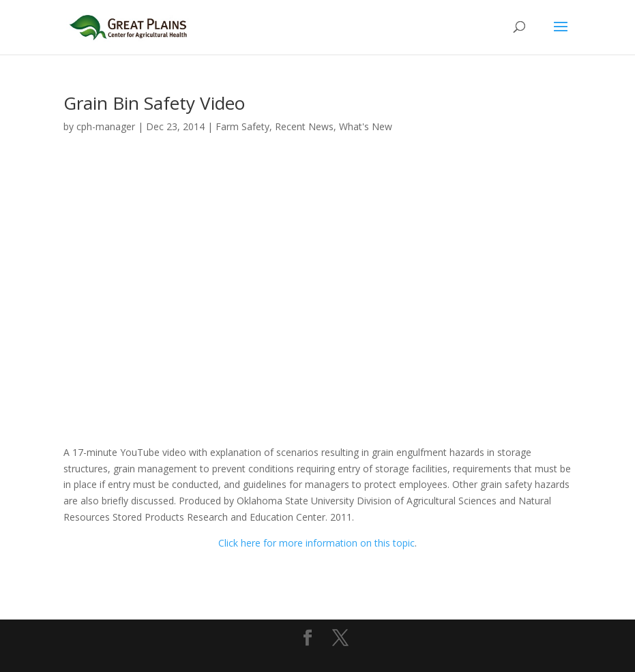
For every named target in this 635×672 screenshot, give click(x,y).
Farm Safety (242, 126)
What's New (366, 126)
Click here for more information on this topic (316, 543)
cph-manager (106, 126)
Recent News (304, 126)
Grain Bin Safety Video (154, 103)
